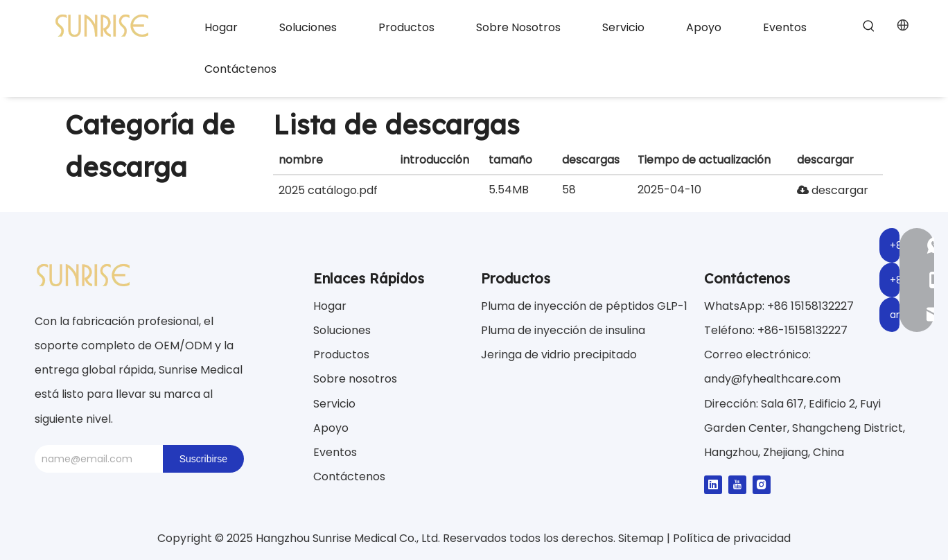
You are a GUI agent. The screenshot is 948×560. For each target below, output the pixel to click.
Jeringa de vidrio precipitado (559, 355)
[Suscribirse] (203, 459)
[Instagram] (762, 484)
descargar (833, 190)
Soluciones (342, 330)
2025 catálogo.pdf (328, 190)
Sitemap (642, 538)
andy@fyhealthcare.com (772, 379)
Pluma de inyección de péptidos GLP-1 (584, 306)
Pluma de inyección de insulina (563, 330)
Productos (341, 355)
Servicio (334, 404)
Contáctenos (349, 476)
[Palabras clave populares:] (869, 26)
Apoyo (331, 428)
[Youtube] (737, 484)
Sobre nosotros (355, 379)
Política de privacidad (732, 538)
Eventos (335, 452)
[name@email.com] (95, 459)
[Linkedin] (713, 484)
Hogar (330, 306)
